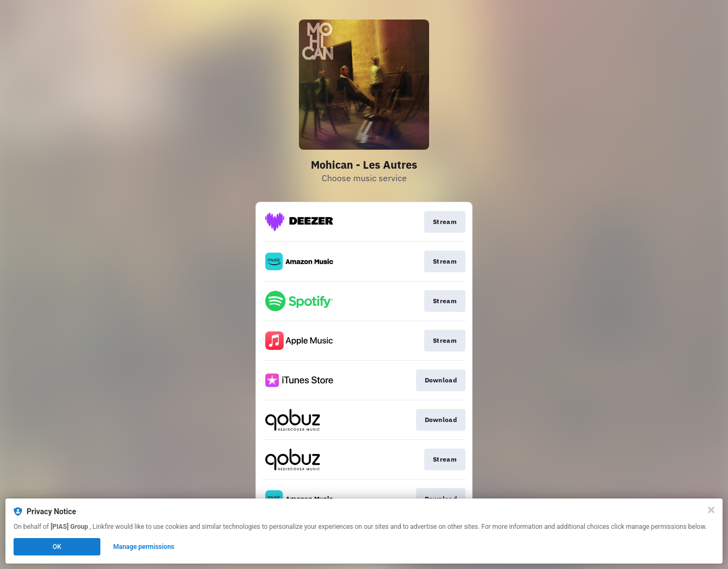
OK (57, 547)
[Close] (711, 510)
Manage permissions (144, 547)
